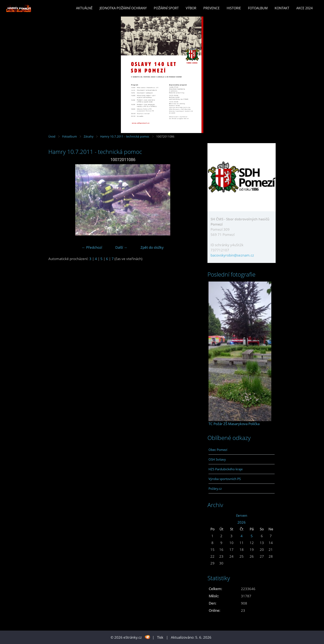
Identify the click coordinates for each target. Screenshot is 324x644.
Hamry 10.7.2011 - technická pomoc (125, 136)
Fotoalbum (258, 8)
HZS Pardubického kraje (226, 469)
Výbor (191, 8)
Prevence (211, 8)
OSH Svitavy (217, 459)
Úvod (52, 136)
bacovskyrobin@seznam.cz (232, 255)
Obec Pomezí (218, 450)
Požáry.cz (215, 488)
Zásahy (89, 136)
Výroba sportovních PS (225, 479)
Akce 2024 (304, 8)
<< (212, 515)
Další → (121, 247)
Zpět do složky (152, 247)
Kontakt (282, 8)
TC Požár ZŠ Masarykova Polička (234, 424)
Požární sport (166, 8)
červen (242, 515)
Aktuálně (84, 8)
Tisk (160, 637)
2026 (242, 522)
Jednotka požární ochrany (123, 8)
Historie (234, 8)
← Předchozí (92, 247)
